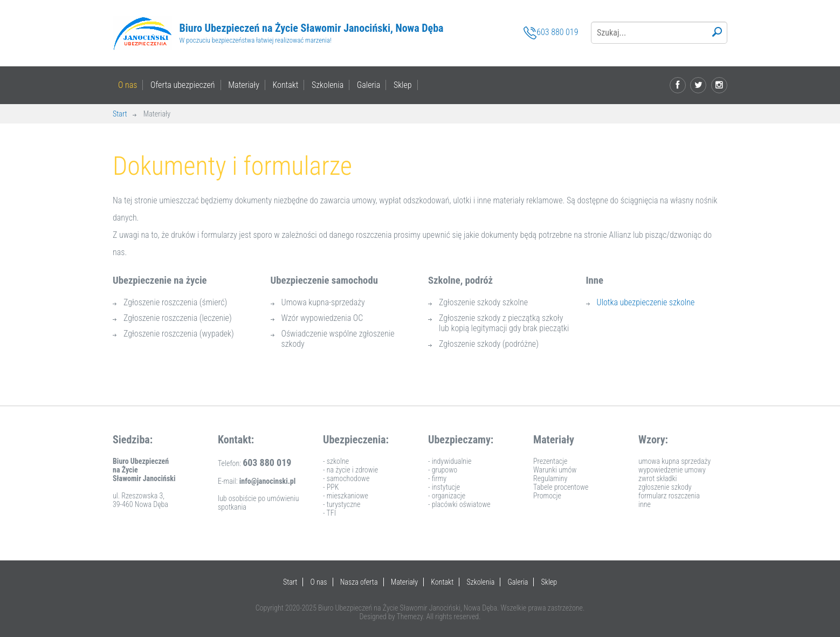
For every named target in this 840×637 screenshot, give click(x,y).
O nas (128, 85)
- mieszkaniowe (346, 496)
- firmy (437, 478)
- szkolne (336, 461)
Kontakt (285, 85)
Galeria (369, 85)
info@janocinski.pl (268, 481)
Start (120, 114)
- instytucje (444, 487)
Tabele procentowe (561, 487)
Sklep (403, 85)
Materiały (244, 85)
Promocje (547, 496)
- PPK (331, 487)
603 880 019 (551, 33)
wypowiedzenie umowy (672, 470)
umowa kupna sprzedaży (674, 461)
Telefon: (254, 463)
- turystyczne (342, 504)
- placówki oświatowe (459, 504)
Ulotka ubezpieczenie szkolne (646, 302)
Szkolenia (328, 85)
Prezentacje (550, 461)
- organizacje (447, 496)
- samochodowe (346, 478)
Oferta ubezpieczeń (183, 85)
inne (645, 504)
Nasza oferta (359, 582)
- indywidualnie (450, 461)
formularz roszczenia (669, 496)
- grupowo (443, 470)
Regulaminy (550, 478)
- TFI (329, 513)
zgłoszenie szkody (665, 487)
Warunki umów (555, 470)
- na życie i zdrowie (350, 470)
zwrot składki (657, 478)
